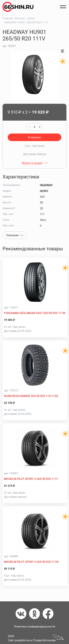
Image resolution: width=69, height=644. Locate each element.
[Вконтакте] (22, 614)
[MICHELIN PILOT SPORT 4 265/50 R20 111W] (35, 531)
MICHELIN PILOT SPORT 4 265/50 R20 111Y (31, 479)
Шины (31, 18)
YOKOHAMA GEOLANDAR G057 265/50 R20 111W (35, 313)
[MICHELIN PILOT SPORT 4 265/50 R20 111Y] (35, 448)
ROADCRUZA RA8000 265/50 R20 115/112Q (31, 396)
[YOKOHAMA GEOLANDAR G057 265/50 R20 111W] (35, 282)
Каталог (20, 18)
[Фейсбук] (48, 614)
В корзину (34, 137)
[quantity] (34, 127)
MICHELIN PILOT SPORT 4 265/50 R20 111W (31, 562)
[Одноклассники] (36, 614)
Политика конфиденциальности (35, 627)
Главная (8, 18)
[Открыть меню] (63, 7)
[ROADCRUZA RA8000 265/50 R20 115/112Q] (35, 365)
